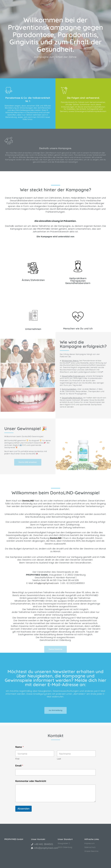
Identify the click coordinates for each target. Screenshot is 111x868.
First (17, 759)
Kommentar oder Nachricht (31, 781)
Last (59, 759)
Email (19, 766)
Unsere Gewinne (91, 851)
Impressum (90, 843)
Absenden (23, 809)
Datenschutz (90, 847)
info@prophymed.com (47, 583)
